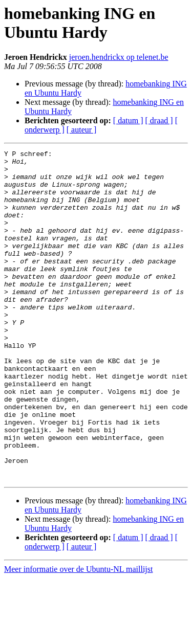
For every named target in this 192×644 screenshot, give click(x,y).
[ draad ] (159, 120)
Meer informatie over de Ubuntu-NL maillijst (78, 635)
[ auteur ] (82, 130)
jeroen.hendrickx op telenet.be (119, 57)
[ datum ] (128, 120)
